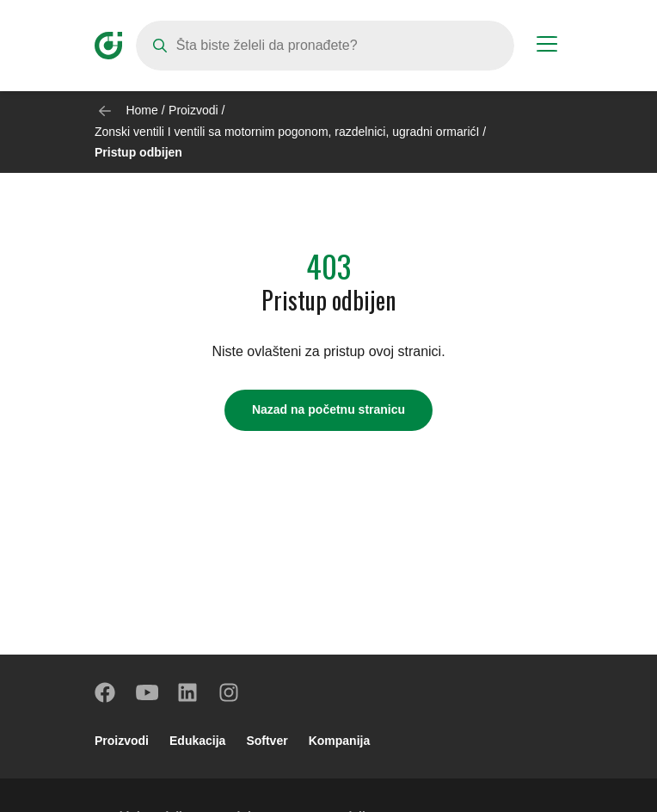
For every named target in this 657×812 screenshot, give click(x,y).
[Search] (325, 46)
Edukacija (197, 741)
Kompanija (340, 741)
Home (141, 110)
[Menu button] (547, 46)
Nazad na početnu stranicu (328, 409)
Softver (267, 741)
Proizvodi (193, 110)
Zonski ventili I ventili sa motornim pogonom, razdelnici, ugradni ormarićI (287, 132)
